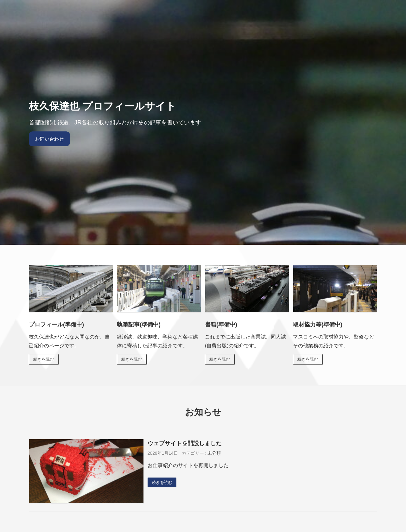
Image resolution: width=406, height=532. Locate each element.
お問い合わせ (51, 139)
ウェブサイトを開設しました (185, 443)
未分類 (214, 454)
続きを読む (45, 359)
